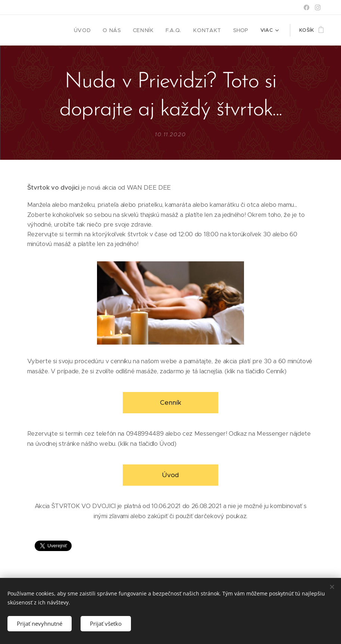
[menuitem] (95, 30)
